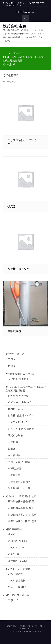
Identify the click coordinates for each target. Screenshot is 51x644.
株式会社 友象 (15, 26)
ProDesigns (36, 631)
